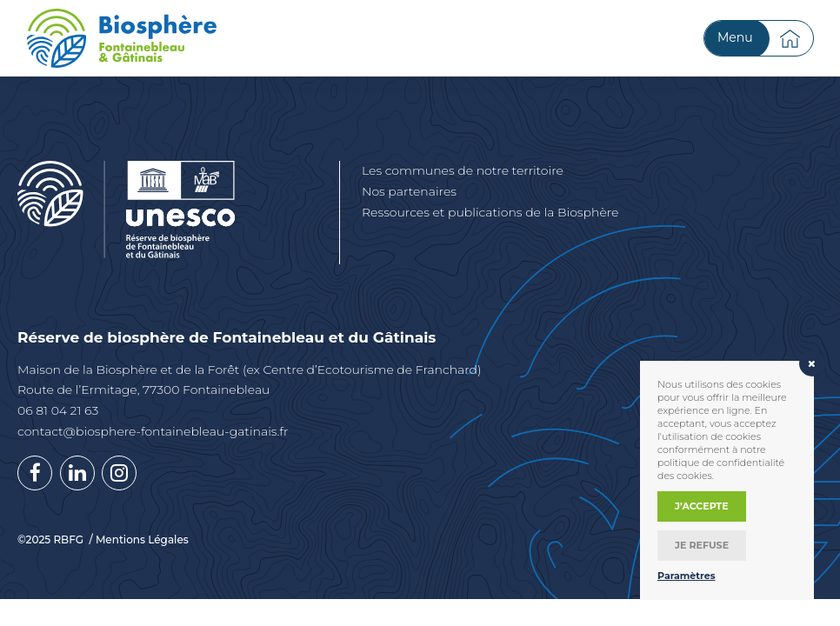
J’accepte (702, 506)
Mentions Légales (142, 540)
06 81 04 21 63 (58, 410)
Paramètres (687, 576)
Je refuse (702, 545)
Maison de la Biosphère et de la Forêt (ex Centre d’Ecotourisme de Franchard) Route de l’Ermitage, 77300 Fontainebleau (250, 380)
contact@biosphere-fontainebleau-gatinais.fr (153, 431)
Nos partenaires (409, 191)
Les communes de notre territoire (463, 170)
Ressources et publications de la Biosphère (490, 212)
